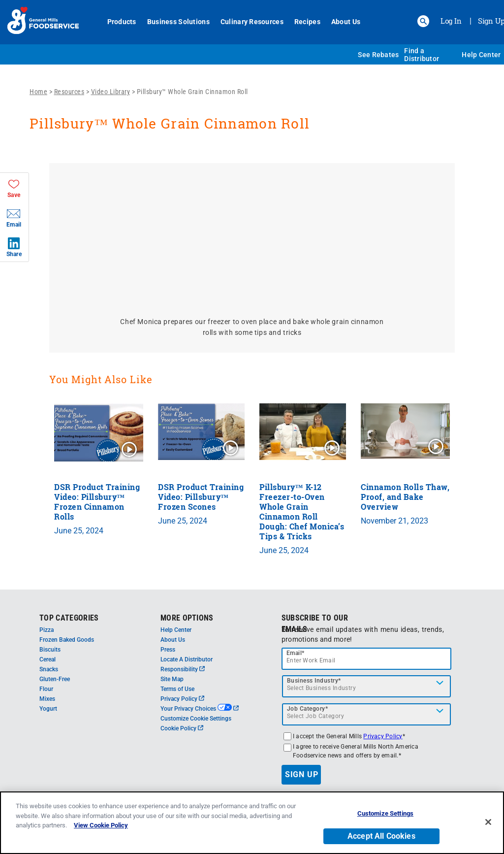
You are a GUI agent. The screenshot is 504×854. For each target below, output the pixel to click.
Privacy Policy (182, 699)
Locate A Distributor (187, 659)
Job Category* (308, 709)
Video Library (111, 92)
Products (122, 22)
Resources (69, 92)
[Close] (488, 822)
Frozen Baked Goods (67, 640)
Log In (451, 21)
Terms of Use (177, 689)
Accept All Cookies (381, 836)
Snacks (49, 669)
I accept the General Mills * (349, 736)
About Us (346, 22)
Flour (46, 689)
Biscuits (50, 650)
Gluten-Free (55, 679)
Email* (296, 653)
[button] (423, 21)
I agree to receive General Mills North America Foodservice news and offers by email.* (356, 751)
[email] (367, 659)
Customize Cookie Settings (196, 719)
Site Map (172, 679)
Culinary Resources (252, 22)
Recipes (307, 22)
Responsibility (183, 669)
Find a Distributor (422, 55)
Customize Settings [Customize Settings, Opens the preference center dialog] (385, 813)
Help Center (481, 55)
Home (38, 92)
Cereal (47, 659)
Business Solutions (178, 22)
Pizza (47, 630)
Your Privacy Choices (200, 709)
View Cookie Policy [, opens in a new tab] (101, 825)
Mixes (47, 699)
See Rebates (378, 55)
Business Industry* (314, 681)
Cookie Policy (182, 728)
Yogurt (48, 709)
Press (168, 650)
